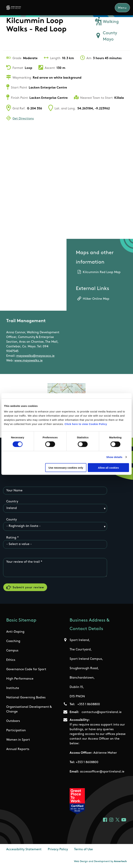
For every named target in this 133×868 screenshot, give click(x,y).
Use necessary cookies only (66, 467)
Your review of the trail (23, 562)
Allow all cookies (108, 467)
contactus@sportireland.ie (102, 712)
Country (12, 502)
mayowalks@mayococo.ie (35, 356)
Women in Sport (18, 740)
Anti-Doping (15, 632)
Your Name (14, 491)
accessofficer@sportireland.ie (102, 772)
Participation (16, 730)
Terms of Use (83, 849)
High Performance (20, 679)
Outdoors (13, 721)
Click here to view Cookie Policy (86, 424)
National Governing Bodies (26, 698)
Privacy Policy (58, 849)
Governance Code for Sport (26, 669)
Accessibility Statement (24, 849)
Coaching (13, 641)
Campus (12, 651)
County (12, 520)
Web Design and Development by (100, 861)
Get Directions (23, 119)
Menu (122, 8)
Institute (13, 688)
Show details (114, 457)
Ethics (11, 660)
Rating (11, 538)
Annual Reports (18, 749)
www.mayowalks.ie (28, 361)
